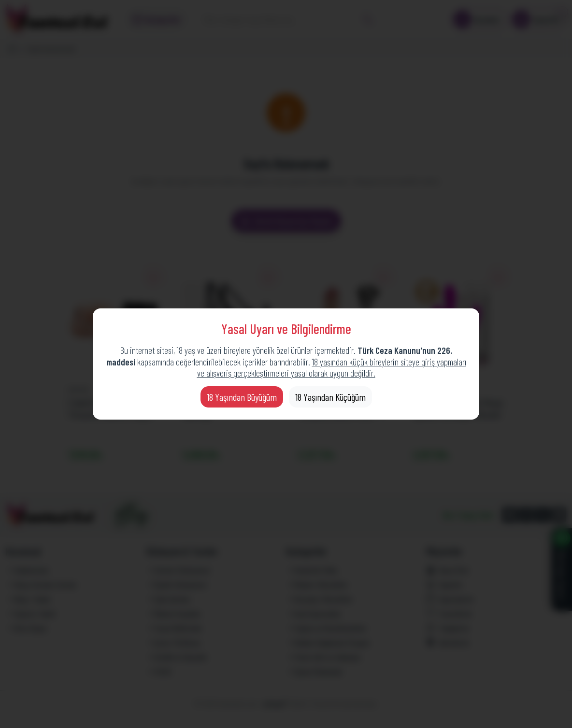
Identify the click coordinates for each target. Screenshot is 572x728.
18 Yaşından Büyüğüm (242, 397)
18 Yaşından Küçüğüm (330, 397)
